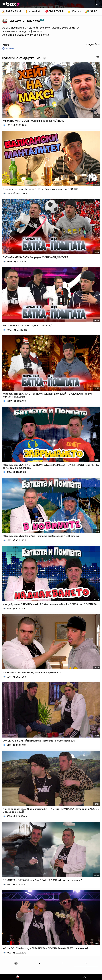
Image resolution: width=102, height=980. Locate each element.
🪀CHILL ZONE (54, 11)
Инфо (6, 45)
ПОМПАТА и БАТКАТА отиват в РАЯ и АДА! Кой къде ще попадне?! (43, 880)
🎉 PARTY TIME (12, 11)
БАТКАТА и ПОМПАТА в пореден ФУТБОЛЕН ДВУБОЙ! (35, 257)
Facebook (8, 49)
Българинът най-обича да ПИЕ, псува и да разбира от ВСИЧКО (41, 189)
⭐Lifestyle (74, 11)
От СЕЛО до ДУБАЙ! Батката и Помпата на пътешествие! (39, 741)
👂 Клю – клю (33, 11)
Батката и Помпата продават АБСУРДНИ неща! (32, 672)
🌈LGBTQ (91, 11)
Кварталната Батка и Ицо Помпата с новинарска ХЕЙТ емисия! (41, 536)
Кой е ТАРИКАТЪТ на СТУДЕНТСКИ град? (28, 325)
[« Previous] (16, 963)
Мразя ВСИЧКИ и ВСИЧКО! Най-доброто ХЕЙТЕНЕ (33, 121)
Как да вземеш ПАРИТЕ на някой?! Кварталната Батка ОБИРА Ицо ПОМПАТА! (50, 604)
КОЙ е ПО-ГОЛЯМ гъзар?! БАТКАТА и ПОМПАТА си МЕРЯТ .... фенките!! (46, 948)
